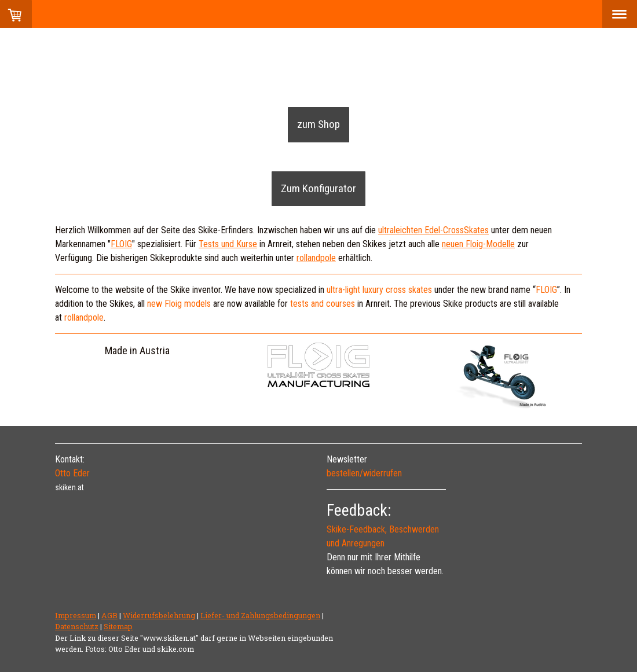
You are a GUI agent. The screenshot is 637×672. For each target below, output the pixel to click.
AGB (109, 615)
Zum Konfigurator (318, 188)
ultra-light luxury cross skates (379, 290)
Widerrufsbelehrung (159, 615)
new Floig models (179, 304)
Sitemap (118, 626)
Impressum (76, 615)
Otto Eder (72, 473)
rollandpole (84, 317)
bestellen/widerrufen (364, 473)
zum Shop (318, 124)
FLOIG (546, 290)
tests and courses (323, 304)
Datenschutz (77, 626)
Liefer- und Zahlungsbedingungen (260, 615)
